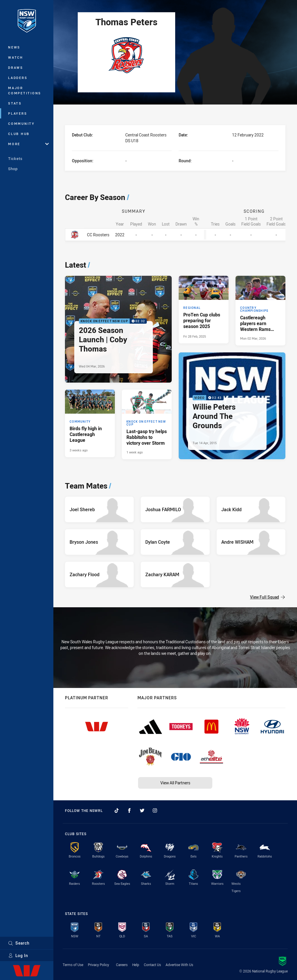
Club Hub (19, 134)
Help (136, 965)
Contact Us (152, 965)
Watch (16, 57)
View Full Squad (267, 597)
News (14, 47)
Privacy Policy (98, 965)
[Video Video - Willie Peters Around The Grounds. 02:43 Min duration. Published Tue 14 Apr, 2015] (232, 406)
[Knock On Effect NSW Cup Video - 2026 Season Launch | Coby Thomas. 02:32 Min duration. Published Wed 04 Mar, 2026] (118, 329)
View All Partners (175, 783)
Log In (18, 955)
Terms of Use (73, 965)
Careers (122, 965)
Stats (15, 103)
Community (21, 124)
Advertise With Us (179, 965)
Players (18, 113)
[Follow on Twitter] (142, 810)
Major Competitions (25, 90)
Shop (13, 169)
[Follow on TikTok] (117, 810)
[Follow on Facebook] (129, 810)
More (28, 144)
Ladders (18, 78)
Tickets (15, 158)
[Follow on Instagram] (155, 810)
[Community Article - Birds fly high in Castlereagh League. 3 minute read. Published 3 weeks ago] (90, 423)
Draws (16, 67)
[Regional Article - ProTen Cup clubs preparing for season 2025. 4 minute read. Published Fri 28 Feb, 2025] (204, 310)
